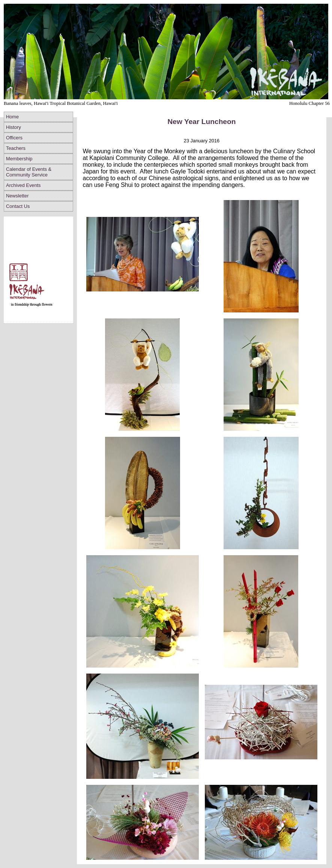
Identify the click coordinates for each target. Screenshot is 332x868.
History (14, 127)
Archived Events (23, 185)
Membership (19, 159)
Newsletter (17, 196)
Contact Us (18, 206)
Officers (14, 138)
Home (12, 117)
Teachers (16, 148)
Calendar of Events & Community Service (29, 172)
